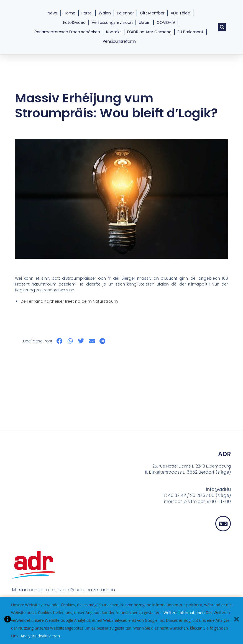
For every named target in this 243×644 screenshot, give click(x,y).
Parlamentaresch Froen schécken (67, 32)
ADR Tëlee (180, 13)
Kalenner (125, 13)
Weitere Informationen (184, 613)
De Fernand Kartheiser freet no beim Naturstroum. (70, 301)
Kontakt (114, 32)
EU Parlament (190, 32)
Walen (105, 13)
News (53, 13)
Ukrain (145, 22)
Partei (87, 13)
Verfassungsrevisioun (112, 22)
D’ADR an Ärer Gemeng (149, 32)
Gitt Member (152, 13)
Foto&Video (74, 22)
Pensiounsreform (119, 41)
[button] (222, 27)
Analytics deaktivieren (40, 636)
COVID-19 (166, 22)
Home (70, 13)
